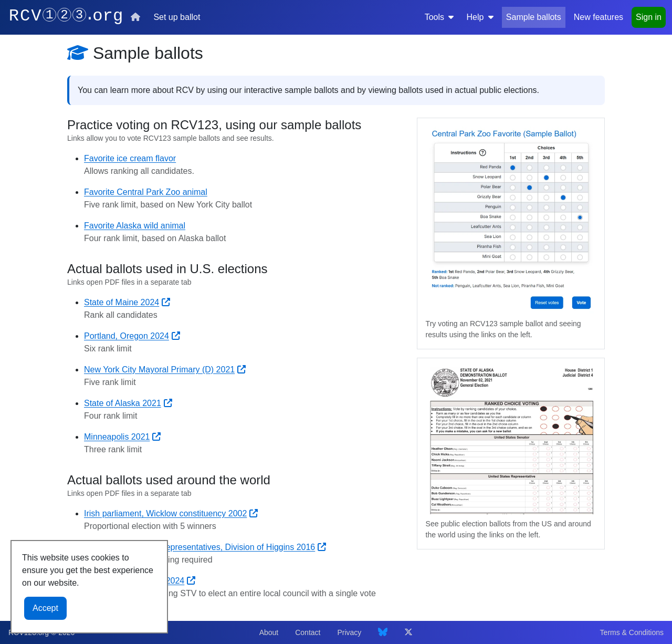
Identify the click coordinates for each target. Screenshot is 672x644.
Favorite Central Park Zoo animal (146, 192)
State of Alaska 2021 (128, 403)
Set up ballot (177, 17)
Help (480, 17)
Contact (308, 632)
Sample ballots (534, 17)
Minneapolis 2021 (122, 437)
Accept (45, 608)
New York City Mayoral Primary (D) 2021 (165, 370)
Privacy (349, 632)
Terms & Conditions (632, 632)
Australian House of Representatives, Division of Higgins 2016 (205, 547)
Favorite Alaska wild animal (135, 226)
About (269, 632)
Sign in (649, 17)
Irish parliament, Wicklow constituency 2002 (171, 513)
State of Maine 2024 (127, 302)
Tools (439, 17)
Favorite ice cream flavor (130, 158)
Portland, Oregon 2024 (132, 336)
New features (598, 17)
